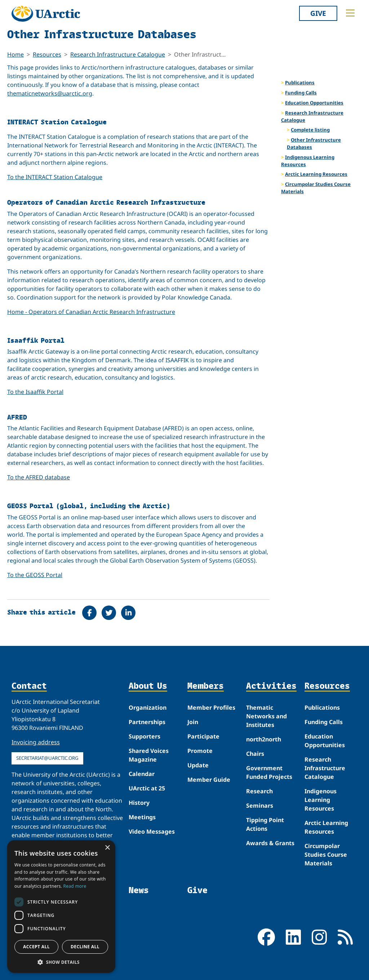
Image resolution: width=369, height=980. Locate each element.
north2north (264, 739)
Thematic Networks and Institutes (266, 716)
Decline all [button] (85, 947)
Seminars (260, 806)
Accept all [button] (36, 947)
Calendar (142, 774)
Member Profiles (211, 708)
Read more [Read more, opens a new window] (75, 886)
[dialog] (61, 906)
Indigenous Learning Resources (308, 161)
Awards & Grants (270, 843)
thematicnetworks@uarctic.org (50, 93)
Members (206, 686)
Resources (47, 54)
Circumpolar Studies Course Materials (316, 188)
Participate (203, 736)
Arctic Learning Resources (316, 174)
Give (318, 13)
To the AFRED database (39, 477)
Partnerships (147, 722)
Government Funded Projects (269, 772)
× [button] (107, 848)
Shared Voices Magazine (149, 755)
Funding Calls (301, 93)
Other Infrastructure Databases (314, 143)
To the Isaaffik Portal (35, 392)
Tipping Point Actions (265, 824)
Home (15, 54)
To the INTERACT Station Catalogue (55, 177)
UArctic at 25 (147, 788)
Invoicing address (36, 742)
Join (193, 722)
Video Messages (152, 832)
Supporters (145, 736)
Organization (148, 708)
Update (198, 765)
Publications (300, 83)
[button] (61, 962)
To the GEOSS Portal (35, 575)
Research (259, 791)
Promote (200, 751)
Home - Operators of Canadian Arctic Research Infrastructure (91, 312)
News (139, 890)
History (139, 803)
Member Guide (209, 780)
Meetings (142, 817)
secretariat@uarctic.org (47, 758)
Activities (271, 686)
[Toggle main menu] (350, 13)
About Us (148, 686)
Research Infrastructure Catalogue (118, 54)
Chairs (255, 754)
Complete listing (310, 130)
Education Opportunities (314, 103)
